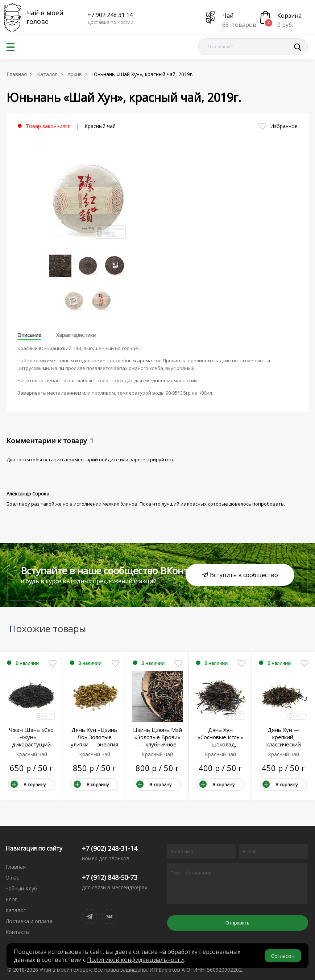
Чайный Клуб (21, 888)
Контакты (18, 932)
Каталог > (51, 74)
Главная (16, 867)
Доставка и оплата (29, 921)
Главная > (21, 74)
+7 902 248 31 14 (110, 15)
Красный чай (100, 126)
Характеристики (76, 335)
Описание (29, 335)
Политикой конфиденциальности (135, 960)
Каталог (16, 910)
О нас (12, 878)
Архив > (79, 74)
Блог (11, 899)
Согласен (283, 956)
